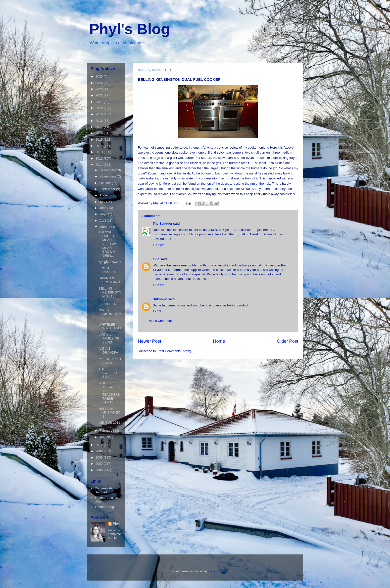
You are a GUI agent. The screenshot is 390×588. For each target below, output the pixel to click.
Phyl (116, 524)
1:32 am (159, 285)
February (106, 431)
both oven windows (229, 173)
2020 (100, 108)
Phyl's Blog (130, 29)
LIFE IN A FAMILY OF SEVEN (109, 338)
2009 (100, 451)
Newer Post (149, 341)
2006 (100, 470)
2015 (100, 140)
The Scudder (163, 224)
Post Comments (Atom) (174, 351)
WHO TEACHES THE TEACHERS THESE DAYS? (109, 393)
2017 (100, 127)
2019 (100, 114)
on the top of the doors (213, 184)
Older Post (288, 341)
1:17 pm (159, 245)
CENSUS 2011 (109, 423)
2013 (100, 152)
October (106, 183)
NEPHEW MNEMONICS (109, 413)
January (106, 437)
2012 (100, 158)
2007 (100, 464)
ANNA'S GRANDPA (108, 351)
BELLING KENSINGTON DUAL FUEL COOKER (110, 296)
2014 (100, 146)
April (103, 221)
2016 (100, 133)
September (108, 189)
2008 (100, 457)
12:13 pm (159, 311)
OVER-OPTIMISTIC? (110, 314)
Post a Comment (160, 321)
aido (156, 259)
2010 (100, 445)
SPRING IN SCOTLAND (109, 280)
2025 (100, 76)
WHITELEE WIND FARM (110, 326)
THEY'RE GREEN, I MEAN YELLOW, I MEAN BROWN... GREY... (108, 244)
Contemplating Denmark (105, 490)
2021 (100, 102)
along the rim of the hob (253, 184)
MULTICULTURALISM (110, 361)
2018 (100, 121)
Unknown (160, 299)
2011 (100, 165)
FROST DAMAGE (107, 270)
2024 (100, 83)
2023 (100, 89)
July (103, 202)
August (105, 195)
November (107, 176)
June (103, 208)
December (107, 170)
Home (219, 341)
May (103, 214)
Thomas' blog (104, 507)
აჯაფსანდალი (110, 262)
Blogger (214, 571)
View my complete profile (115, 534)
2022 (100, 95)
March (104, 227)
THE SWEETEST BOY (109, 373)
